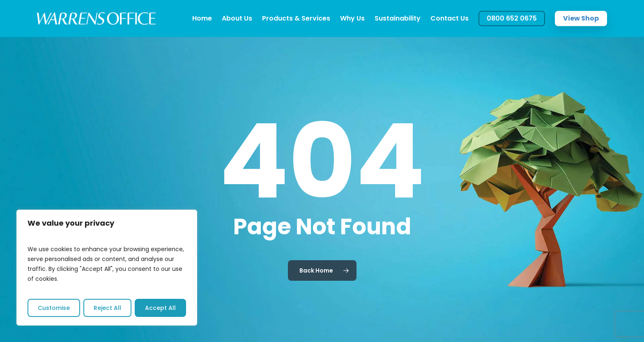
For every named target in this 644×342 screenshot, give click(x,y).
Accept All (160, 308)
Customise (54, 308)
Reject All (107, 308)
